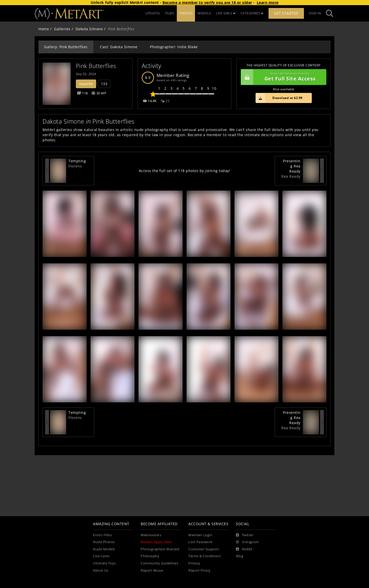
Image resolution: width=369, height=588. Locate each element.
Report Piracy (199, 570)
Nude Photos (104, 542)
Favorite (86, 84)
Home (44, 29)
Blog (240, 556)
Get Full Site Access (282, 77)
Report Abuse (152, 570)
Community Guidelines (159, 563)
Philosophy (150, 556)
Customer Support (204, 549)
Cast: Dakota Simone (119, 47)
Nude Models (104, 549)
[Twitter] (245, 535)
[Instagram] (247, 542)
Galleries (62, 29)
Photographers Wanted (160, 549)
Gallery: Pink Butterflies (66, 47)
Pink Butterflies (96, 66)
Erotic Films (102, 535)
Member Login (200, 535)
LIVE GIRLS (226, 13)
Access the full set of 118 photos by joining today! (185, 171)
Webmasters (151, 535)
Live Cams (101, 556)
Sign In (315, 13)
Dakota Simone (89, 29)
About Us (101, 570)
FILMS (170, 13)
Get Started (286, 13)
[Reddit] (244, 549)
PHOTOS (186, 13)
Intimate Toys (104, 563)
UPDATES (153, 13)
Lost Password (200, 542)
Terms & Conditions (204, 556)
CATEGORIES (252, 13)
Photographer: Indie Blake (174, 47)
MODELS (204, 13)
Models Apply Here (156, 542)
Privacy (194, 563)
